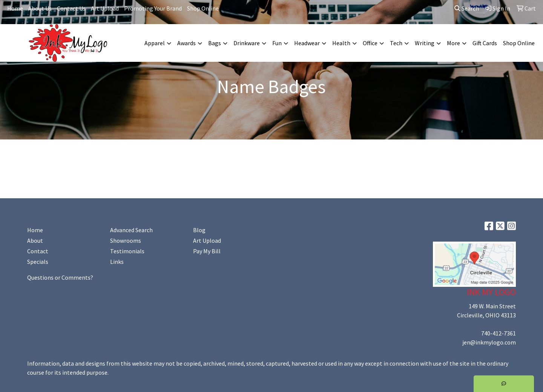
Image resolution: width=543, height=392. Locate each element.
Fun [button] (277, 43)
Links (117, 262)
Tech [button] (396, 43)
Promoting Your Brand (153, 8)
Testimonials (127, 251)
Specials (38, 262)
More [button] (453, 43)
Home (15, 8)
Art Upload (105, 8)
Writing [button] (425, 43)
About (35, 240)
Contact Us (71, 8)
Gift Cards (485, 43)
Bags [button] (215, 43)
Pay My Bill (207, 251)
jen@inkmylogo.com (489, 342)
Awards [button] (186, 43)
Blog (199, 230)
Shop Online (203, 8)
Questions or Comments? (60, 277)
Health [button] (341, 43)
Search (467, 8)
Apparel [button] (155, 43)
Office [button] (370, 43)
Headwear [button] (307, 43)
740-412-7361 (499, 333)
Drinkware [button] (247, 43)
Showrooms (126, 240)
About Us (40, 8)
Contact (38, 251)
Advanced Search (131, 230)
